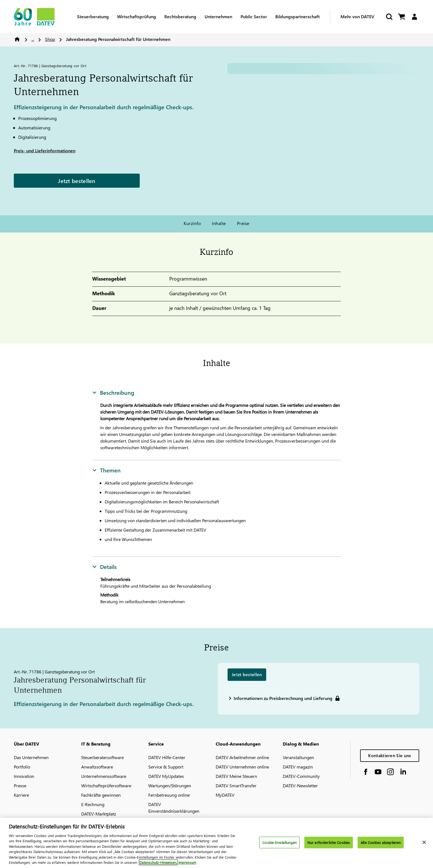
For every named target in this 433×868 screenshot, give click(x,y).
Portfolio (22, 767)
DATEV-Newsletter (300, 785)
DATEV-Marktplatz (99, 814)
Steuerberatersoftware (102, 757)
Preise (243, 223)
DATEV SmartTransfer (236, 785)
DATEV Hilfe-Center (167, 757)
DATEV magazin (298, 767)
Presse (20, 785)
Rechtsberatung (180, 16)
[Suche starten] (389, 17)
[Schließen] (424, 842)
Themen (106, 470)
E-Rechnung (93, 804)
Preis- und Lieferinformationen (45, 151)
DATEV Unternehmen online (242, 767)
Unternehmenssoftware (104, 776)
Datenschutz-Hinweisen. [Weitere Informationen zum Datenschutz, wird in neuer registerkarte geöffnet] (158, 862)
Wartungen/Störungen (170, 785)
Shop (50, 39)
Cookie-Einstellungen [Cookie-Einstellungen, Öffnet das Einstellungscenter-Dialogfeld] (279, 842)
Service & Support (166, 767)
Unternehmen (218, 16)
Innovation (24, 776)
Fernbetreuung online (169, 795)
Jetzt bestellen (77, 181)
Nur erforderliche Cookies (329, 842)
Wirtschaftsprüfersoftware (106, 785)
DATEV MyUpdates (166, 776)
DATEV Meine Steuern (236, 776)
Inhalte (219, 223)
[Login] (414, 17)
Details (105, 566)
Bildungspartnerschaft (298, 16)
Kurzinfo (192, 223)
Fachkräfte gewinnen (101, 795)
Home (17, 39)
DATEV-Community (301, 776)
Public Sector (254, 16)
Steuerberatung (93, 16)
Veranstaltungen (298, 757)
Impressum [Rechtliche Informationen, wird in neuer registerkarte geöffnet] (187, 862)
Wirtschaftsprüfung (137, 16)
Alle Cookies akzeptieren (381, 842)
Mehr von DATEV (357, 16)
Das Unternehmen (31, 757)
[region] (216, 843)
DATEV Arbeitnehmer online (242, 757)
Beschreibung (113, 392)
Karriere (21, 795)
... (33, 39)
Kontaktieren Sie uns (390, 755)
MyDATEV (225, 795)
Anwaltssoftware (97, 767)
